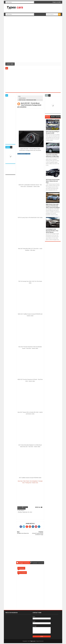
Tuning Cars (28, 483)
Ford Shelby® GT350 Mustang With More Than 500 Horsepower (52, 231)
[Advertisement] (45, 17)
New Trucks (26, 481)
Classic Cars (35, 483)
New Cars (20, 481)
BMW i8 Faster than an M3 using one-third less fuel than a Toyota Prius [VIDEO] (53, 206)
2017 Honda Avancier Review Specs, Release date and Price (53, 181)
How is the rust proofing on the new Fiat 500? (53, 132)
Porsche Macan (22, 98)
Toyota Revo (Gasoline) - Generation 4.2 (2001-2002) (52, 156)
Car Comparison (34, 481)
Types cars (33, 641)
